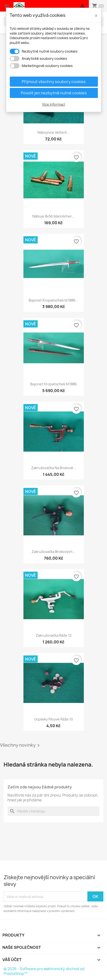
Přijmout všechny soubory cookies (54, 82)
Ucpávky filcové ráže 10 (53, 719)
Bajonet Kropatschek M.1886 (53, 384)
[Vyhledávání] (53, 811)
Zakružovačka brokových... (53, 552)
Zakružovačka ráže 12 (54, 635)
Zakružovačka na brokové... (54, 468)
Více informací (53, 104)
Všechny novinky (21, 745)
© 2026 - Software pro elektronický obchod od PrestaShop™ (44, 971)
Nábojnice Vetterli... (53, 132)
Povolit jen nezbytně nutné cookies (54, 93)
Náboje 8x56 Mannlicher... (53, 216)
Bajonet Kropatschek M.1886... (53, 300)
